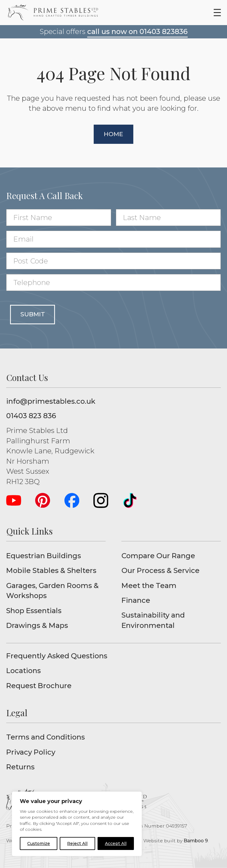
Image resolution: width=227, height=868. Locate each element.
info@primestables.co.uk (51, 401)
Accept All (116, 843)
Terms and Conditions (46, 737)
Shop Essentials (34, 611)
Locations (23, 671)
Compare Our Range (158, 556)
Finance (136, 600)
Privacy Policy (31, 752)
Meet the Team (149, 586)
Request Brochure (39, 686)
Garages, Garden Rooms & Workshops (52, 591)
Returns (20, 767)
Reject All (77, 843)
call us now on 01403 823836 (137, 31)
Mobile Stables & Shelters (51, 570)
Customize (39, 843)
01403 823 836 (31, 416)
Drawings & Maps (37, 625)
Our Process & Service (160, 570)
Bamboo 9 (196, 841)
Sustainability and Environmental (153, 620)
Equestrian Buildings (44, 556)
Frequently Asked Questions (57, 656)
